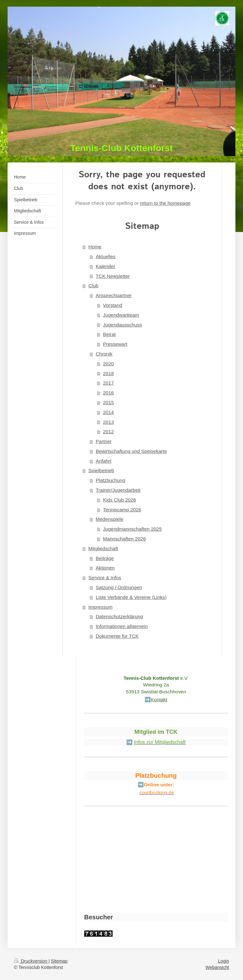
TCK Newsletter (113, 276)
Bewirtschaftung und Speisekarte (131, 451)
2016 (109, 393)
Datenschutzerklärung (119, 616)
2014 (109, 412)
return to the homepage (165, 203)
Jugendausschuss (123, 325)
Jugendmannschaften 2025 (133, 529)
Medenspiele (109, 519)
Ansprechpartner (114, 295)
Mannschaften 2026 (125, 539)
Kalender (105, 266)
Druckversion (31, 961)
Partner (103, 441)
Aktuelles (105, 256)
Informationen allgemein (121, 626)
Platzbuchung (110, 480)
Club (93, 286)
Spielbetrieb (101, 470)
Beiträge (105, 558)
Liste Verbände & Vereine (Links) (131, 597)
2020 (109, 364)
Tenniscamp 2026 (122, 510)
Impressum (100, 607)
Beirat (109, 334)
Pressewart (115, 344)
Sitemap (59, 961)
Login (224, 961)
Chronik (104, 354)
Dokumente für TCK (117, 636)
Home (95, 247)
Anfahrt (103, 461)
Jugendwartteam (121, 315)
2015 (109, 402)
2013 (109, 422)
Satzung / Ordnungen (119, 587)
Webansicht (217, 967)
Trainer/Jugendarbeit (118, 490)
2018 (109, 373)
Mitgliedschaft (103, 548)
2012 (109, 432)
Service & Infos (105, 578)
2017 (109, 383)
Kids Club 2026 (120, 500)
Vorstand (113, 305)
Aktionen (105, 568)
